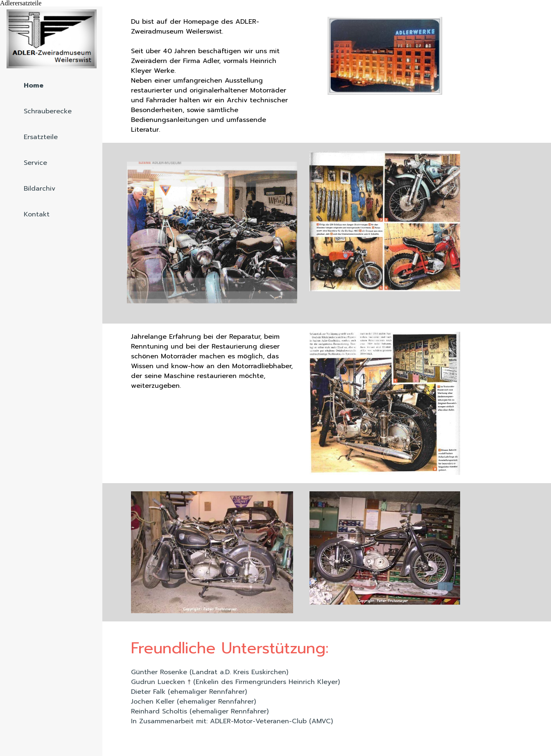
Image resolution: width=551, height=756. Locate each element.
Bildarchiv (40, 189)
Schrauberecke (48, 111)
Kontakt (37, 214)
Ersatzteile (41, 137)
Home (34, 85)
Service (35, 163)
